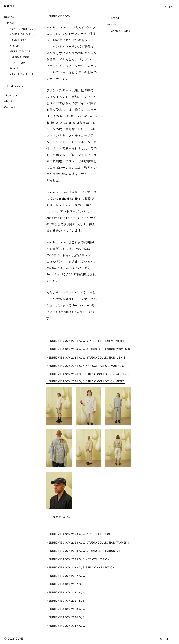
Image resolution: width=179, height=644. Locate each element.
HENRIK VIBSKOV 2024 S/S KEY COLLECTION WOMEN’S (85, 366)
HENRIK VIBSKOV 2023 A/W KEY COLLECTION (78, 534)
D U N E (9, 6)
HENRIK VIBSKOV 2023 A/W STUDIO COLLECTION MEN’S (86, 551)
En (171, 7)
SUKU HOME (18, 63)
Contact (10, 107)
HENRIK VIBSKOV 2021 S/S (66, 601)
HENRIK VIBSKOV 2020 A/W (66, 609)
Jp (165, 7)
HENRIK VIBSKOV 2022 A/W (66, 576)
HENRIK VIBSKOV (22, 29)
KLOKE (14, 46)
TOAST (14, 68)
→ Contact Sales (118, 31)
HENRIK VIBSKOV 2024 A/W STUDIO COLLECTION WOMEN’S (88, 349)
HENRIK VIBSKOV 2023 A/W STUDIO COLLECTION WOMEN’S (88, 543)
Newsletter (168, 639)
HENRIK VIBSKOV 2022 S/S (66, 584)
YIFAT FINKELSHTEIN (23, 74)
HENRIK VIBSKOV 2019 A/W (66, 626)
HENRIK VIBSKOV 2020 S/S (66, 617)
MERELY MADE (20, 51)
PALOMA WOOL (20, 57)
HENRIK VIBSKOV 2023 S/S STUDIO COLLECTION (81, 567)
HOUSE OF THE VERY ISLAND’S (23, 34)
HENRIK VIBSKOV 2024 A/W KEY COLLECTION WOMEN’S (86, 341)
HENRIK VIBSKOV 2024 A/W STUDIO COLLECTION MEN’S (86, 357)
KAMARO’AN (18, 40)
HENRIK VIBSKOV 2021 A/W (66, 592)
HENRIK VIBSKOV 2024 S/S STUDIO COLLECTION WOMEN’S (88, 374)
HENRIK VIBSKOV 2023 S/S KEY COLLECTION (78, 559)
